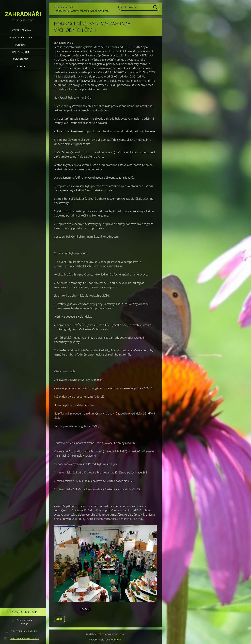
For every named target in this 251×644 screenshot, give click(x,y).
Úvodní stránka (21, 30)
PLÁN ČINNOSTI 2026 (21, 37)
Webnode (116, 640)
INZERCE (21, 66)
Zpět (59, 619)
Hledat (155, 7)
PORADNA (21, 45)
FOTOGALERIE (21, 59)
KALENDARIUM (21, 52)
